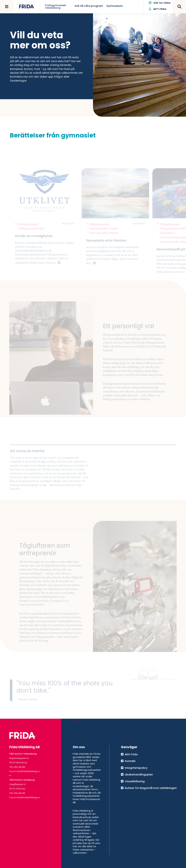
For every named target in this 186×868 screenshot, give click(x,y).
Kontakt (130, 761)
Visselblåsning (135, 781)
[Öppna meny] (7, 7)
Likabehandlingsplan (139, 774)
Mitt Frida (158, 9)
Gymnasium (115, 6)
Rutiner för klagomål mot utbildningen (151, 788)
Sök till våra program (89, 6)
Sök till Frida (160, 3)
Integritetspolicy (136, 768)
